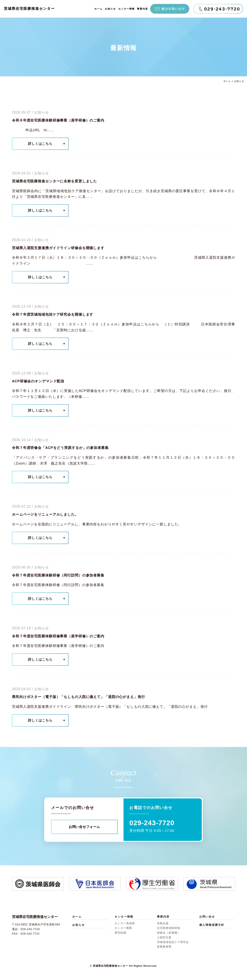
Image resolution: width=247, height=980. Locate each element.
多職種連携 (164, 947)
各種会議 (163, 923)
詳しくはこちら (41, 144)
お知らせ (110, 9)
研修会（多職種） (169, 933)
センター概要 (123, 928)
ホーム (98, 9)
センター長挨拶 (125, 923)
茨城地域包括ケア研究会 (173, 942)
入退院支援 (164, 938)
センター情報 (126, 9)
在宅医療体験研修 (169, 928)
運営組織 (120, 933)
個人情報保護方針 (212, 925)
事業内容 (142, 9)
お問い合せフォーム (84, 827)
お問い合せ (207, 917)
